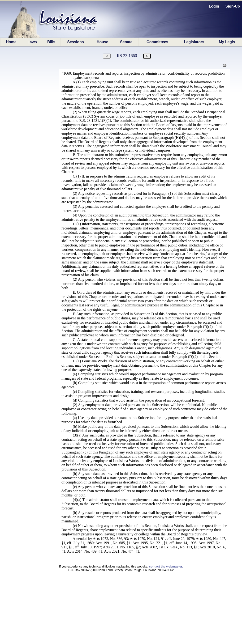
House (102, 42)
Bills (51, 42)
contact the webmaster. (166, 566)
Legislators (194, 42)
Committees (157, 42)
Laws (32, 42)
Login (214, 6)
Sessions (76, 42)
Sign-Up (233, 6)
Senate (126, 42)
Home (11, 42)
